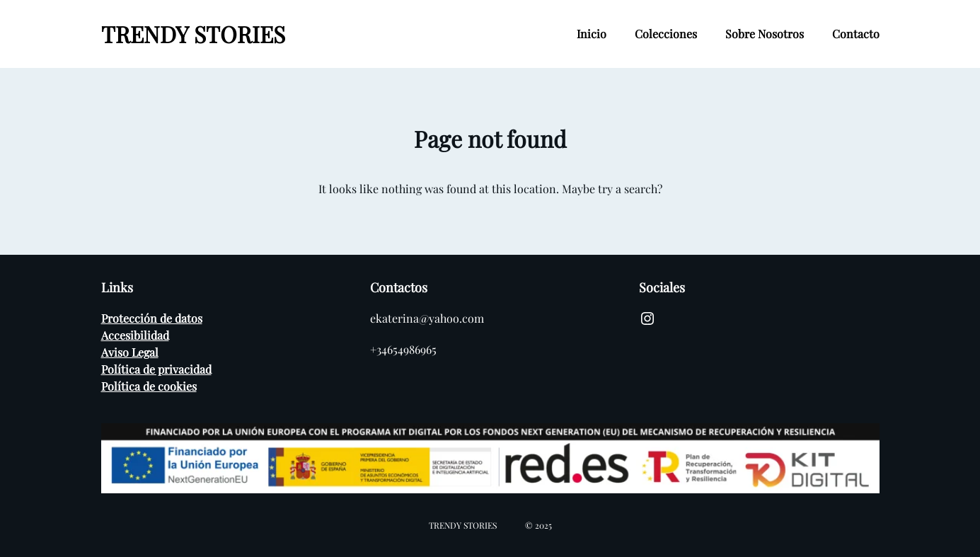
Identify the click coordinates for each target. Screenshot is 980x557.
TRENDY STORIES (193, 34)
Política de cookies (149, 386)
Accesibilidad (135, 335)
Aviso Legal (130, 352)
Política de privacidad (156, 369)
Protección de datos (152, 318)
